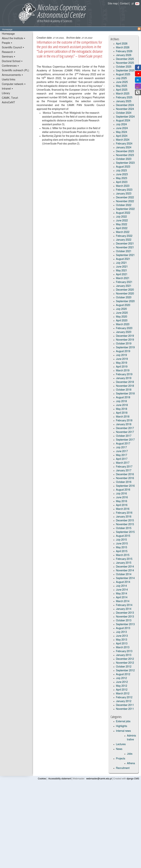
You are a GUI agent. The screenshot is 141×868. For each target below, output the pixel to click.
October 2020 (124, 298)
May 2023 (122, 178)
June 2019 (122, 359)
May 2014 (122, 594)
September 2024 (125, 117)
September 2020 (125, 301)
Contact (124, 4)
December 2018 (125, 382)
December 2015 (125, 521)
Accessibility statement (60, 779)
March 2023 (123, 186)
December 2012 (125, 659)
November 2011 (125, 709)
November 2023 (125, 155)
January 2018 (124, 424)
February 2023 (124, 190)
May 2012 (122, 686)
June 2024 (122, 128)
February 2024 (124, 144)
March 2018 (123, 417)
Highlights (122, 726)
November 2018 (125, 386)
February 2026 (124, 51)
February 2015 (124, 559)
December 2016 (125, 474)
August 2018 (123, 398)
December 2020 (125, 290)
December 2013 (125, 613)
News (119, 749)
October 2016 (124, 482)
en (137, 4)
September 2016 (125, 486)
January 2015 (124, 563)
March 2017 (123, 463)
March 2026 (123, 48)
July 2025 (121, 78)
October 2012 (124, 667)
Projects (121, 759)
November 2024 (125, 109)
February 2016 (124, 513)
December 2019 (125, 336)
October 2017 (124, 436)
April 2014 (122, 598)
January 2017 (124, 471)
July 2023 (121, 171)
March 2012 (123, 694)
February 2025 (124, 98)
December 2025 (125, 59)
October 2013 (124, 621)
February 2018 (124, 421)
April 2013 (122, 644)
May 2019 (122, 363)
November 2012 (125, 663)
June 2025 (122, 82)
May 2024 (122, 132)
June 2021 (122, 267)
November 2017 (125, 432)
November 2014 (125, 571)
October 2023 (124, 159)
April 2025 (122, 90)
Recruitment (123, 768)
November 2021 (125, 248)
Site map (113, 4)
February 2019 (124, 374)
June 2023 (122, 175)
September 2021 (125, 255)
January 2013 (124, 655)
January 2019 (124, 378)
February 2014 (124, 605)
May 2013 (122, 640)
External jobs (123, 722)
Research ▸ (9, 52)
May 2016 (122, 501)
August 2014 (123, 582)
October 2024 (124, 113)
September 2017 (125, 440)
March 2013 (123, 648)
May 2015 (122, 548)
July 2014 (121, 586)
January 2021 (124, 286)
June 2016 (122, 498)
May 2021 (122, 271)
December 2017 (125, 428)
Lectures (121, 744)
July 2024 (121, 125)
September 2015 (125, 532)
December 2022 (125, 198)
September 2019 (125, 348)
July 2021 (121, 263)
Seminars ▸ (9, 57)
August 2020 (123, 305)
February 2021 (124, 282)
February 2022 (124, 236)
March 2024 (123, 140)
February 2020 (124, 328)
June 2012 (122, 682)
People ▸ (7, 43)
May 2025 (122, 86)
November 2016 (125, 478)
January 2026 (124, 55)
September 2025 (125, 71)
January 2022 (124, 240)
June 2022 (122, 221)
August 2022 (123, 213)
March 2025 (123, 94)
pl (133, 4)
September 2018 (125, 394)
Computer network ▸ (14, 84)
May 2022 (122, 225)
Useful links (9, 80)
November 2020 (125, 294)
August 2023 (123, 167)
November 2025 (125, 63)
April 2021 (122, 275)
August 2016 (123, 490)
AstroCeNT (8, 102)
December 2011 (125, 705)
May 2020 (122, 317)
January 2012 (124, 701)
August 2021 (123, 259)
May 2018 (122, 409)
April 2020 (122, 321)
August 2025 (123, 75)
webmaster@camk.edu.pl (99, 779)
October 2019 (124, 344)
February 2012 (124, 698)
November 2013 (125, 617)
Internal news (123, 731)
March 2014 (123, 601)
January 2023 (124, 194)
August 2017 (123, 444)
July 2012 (121, 678)
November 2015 (125, 524)
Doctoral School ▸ (12, 61)
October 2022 (124, 205)
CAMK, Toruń (10, 98)
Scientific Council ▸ (13, 48)
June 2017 (122, 451)
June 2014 (122, 590)
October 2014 (124, 574)
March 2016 (123, 509)
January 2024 (124, 148)
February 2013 (124, 651)
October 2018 (124, 390)
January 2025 (124, 101)
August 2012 (123, 674)
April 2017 (122, 459)
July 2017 (121, 448)
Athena (131, 763)
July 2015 (121, 540)
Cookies (42, 779)
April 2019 (122, 367)
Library (6, 93)
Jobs (130, 754)
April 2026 (122, 44)
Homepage (8, 34)
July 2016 (121, 494)
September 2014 (125, 578)
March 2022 (123, 232)
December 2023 (125, 151)
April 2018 (122, 413)
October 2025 (124, 67)
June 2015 (122, 544)
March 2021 (123, 278)
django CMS (133, 779)
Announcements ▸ (13, 75)
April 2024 (122, 136)
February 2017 (124, 467)
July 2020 (121, 309)
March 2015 (123, 555)
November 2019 (125, 340)
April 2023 (122, 182)
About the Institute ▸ (14, 38)
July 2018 (121, 401)
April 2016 (122, 505)
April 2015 (122, 551)
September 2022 (125, 209)
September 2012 (125, 671)
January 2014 (124, 609)
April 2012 (122, 690)
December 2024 (125, 105)
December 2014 (125, 567)
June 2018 (122, 405)
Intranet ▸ (8, 89)
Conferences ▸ (11, 66)
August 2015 (123, 536)
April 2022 (122, 228)
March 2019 (123, 371)
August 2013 (123, 628)
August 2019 (123, 351)
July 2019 (121, 355)
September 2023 (125, 163)
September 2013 (125, 624)
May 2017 (122, 455)
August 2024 (123, 121)
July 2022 (121, 217)
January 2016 (124, 517)
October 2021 (124, 251)
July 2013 (121, 632)
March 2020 (123, 324)
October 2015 (124, 528)
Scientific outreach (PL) (15, 70)
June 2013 (122, 636)
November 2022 (125, 201)
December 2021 (125, 244)
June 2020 (122, 313)
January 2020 (124, 332)
